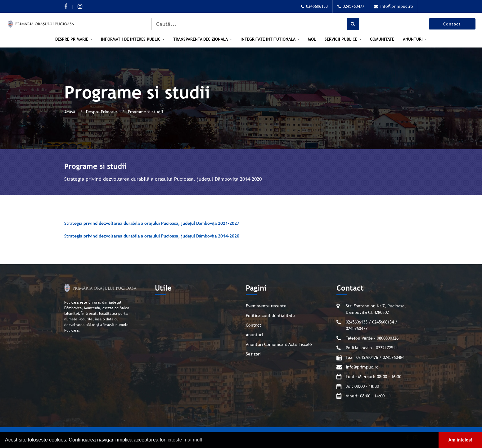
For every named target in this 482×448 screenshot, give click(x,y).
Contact (452, 24)
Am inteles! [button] (460, 440)
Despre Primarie (72, 39)
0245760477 (351, 6)
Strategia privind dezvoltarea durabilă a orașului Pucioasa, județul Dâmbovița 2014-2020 (152, 236)
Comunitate (382, 39)
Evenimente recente (266, 306)
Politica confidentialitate (270, 315)
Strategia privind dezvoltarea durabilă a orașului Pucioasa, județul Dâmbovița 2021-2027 (152, 223)
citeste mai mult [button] (185, 440)
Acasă (70, 112)
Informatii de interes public (131, 39)
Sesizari (253, 354)
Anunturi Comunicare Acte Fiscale (279, 344)
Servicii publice (342, 39)
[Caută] (255, 24)
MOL (312, 39)
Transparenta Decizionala (201, 39)
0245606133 (314, 6)
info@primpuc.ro (394, 6)
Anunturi (413, 39)
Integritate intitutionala (268, 39)
